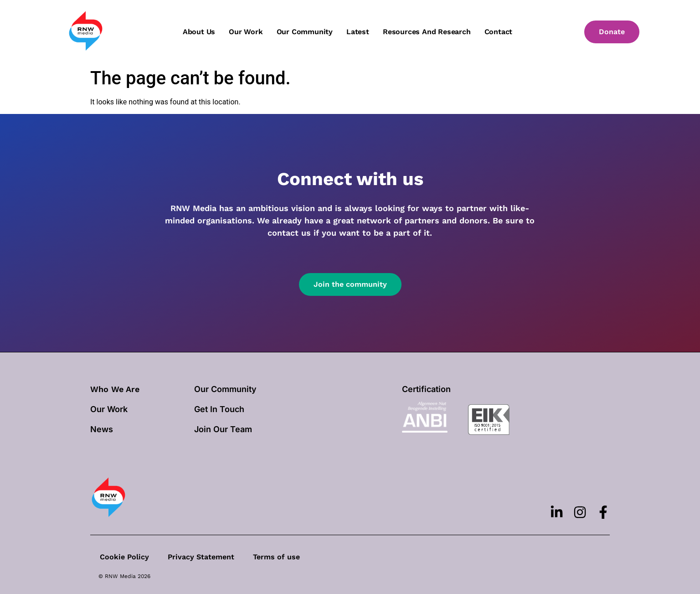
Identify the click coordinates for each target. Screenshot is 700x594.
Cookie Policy (124, 557)
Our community (305, 32)
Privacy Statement (200, 557)
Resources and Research (427, 32)
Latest (358, 32)
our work (109, 409)
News (102, 429)
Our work (246, 32)
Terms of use (275, 557)
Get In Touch (219, 409)
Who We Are (115, 389)
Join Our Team (223, 429)
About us (199, 32)
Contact (499, 32)
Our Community (225, 389)
